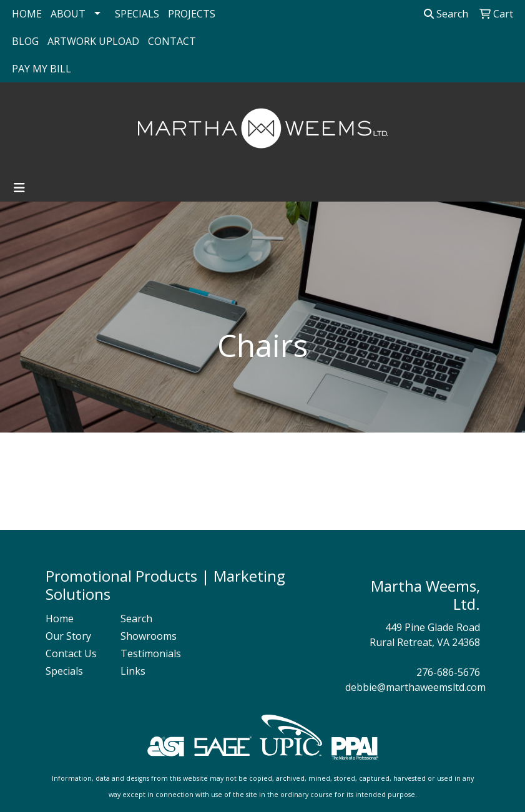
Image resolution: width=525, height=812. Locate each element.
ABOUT (68, 14)
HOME (27, 14)
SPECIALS (137, 14)
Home (60, 619)
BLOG (25, 41)
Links (133, 671)
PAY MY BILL (42, 69)
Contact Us (71, 653)
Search (446, 14)
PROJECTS (192, 14)
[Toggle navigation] (19, 188)
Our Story (68, 636)
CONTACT (172, 41)
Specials (64, 671)
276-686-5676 (448, 672)
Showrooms (149, 636)
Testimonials (150, 653)
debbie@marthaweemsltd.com (415, 687)
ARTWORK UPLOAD (93, 41)
